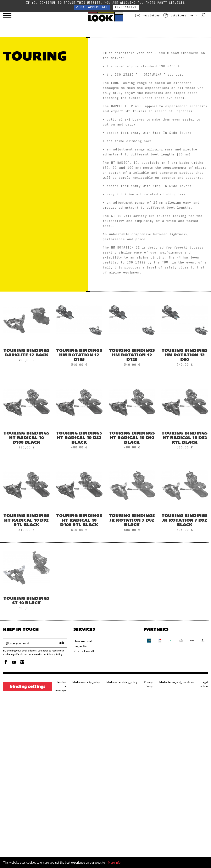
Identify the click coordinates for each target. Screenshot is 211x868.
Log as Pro (81, 646)
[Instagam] (22, 663)
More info (114, 862)
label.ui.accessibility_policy (122, 682)
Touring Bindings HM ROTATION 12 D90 (185, 355)
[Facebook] (6, 663)
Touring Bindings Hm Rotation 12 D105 (79, 355)
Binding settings (28, 687)
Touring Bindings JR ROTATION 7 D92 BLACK (185, 521)
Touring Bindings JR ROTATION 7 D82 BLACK (132, 521)
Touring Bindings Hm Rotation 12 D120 (132, 355)
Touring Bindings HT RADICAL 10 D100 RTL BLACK (79, 521)
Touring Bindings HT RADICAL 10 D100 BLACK (26, 438)
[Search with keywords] (203, 16)
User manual (83, 641)
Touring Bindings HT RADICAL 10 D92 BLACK (132, 438)
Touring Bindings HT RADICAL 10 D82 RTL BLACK (185, 438)
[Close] (206, 863)
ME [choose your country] (194, 15)
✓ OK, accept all (92, 7)
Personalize (126, 7)
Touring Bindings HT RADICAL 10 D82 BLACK (79, 438)
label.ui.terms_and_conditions (177, 682)
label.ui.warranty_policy (86, 682)
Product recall (84, 651)
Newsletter (148, 16)
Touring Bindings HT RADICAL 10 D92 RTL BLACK (26, 521)
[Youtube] (14, 663)
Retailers (175, 16)
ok (62, 643)
